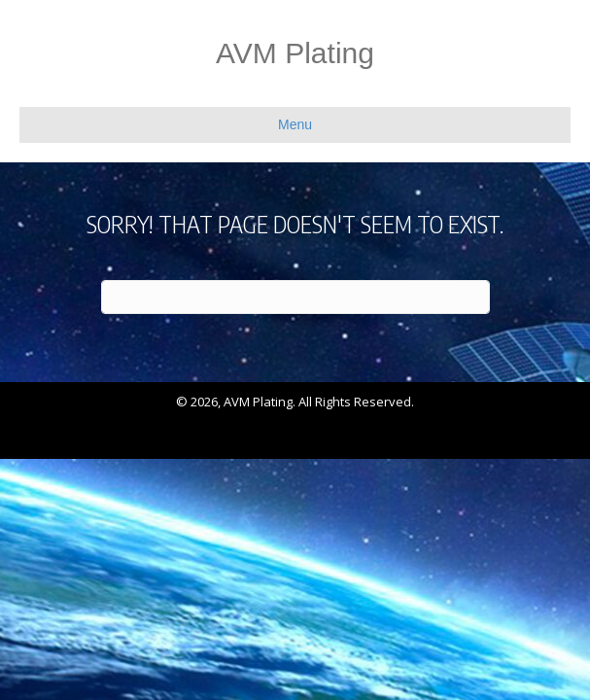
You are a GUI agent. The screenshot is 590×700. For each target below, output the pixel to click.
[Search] (295, 297)
